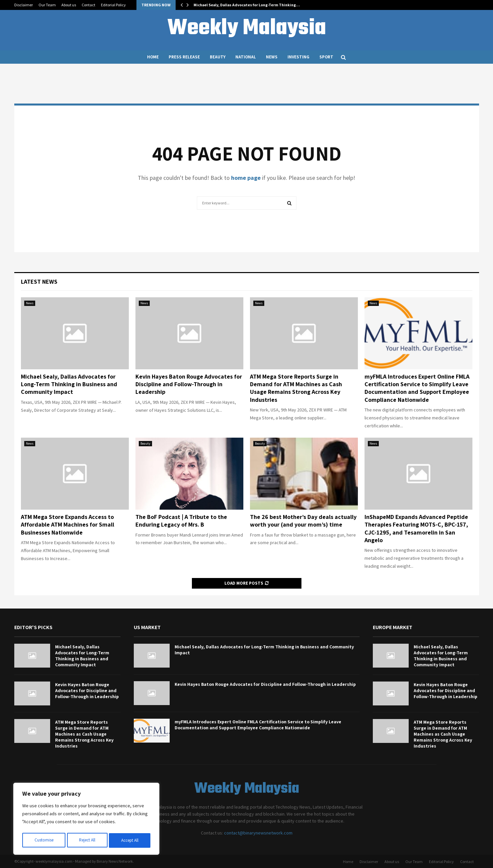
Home (153, 57)
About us (69, 5)
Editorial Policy (113, 5)
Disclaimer (24, 5)
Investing (298, 57)
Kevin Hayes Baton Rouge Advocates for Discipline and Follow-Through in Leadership (189, 384)
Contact (88, 5)
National (246, 57)
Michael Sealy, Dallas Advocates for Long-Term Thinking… (247, 5)
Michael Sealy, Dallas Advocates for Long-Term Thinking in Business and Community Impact (69, 384)
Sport (326, 57)
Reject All (87, 840)
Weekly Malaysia (247, 29)
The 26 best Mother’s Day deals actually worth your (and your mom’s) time (303, 521)
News (272, 57)
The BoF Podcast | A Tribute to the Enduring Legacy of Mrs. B (181, 521)
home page (246, 178)
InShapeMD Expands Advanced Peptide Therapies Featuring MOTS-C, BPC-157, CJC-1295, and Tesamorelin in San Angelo (416, 528)
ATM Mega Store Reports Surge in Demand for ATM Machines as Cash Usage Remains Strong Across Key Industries (296, 388)
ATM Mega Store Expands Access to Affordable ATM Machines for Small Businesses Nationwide (68, 525)
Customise (43, 840)
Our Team (47, 5)
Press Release (184, 57)
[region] (86, 820)
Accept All (130, 840)
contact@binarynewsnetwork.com (258, 833)
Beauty (218, 57)
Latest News (39, 282)
